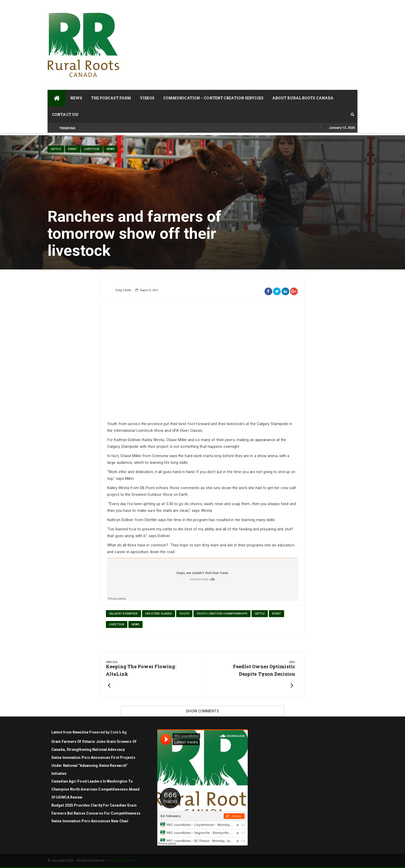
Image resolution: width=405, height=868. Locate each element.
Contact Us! (65, 114)
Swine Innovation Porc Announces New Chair (90, 821)
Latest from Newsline (70, 732)
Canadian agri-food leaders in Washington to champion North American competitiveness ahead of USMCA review (96, 789)
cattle (56, 149)
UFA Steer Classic (159, 614)
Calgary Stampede (123, 614)
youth (184, 614)
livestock (92, 149)
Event (73, 149)
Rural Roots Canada (121, 860)
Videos (147, 98)
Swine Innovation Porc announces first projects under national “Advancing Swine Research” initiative (93, 766)
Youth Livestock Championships (222, 614)
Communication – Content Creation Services (213, 98)
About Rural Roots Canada (303, 98)
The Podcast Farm (111, 98)
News (76, 98)
